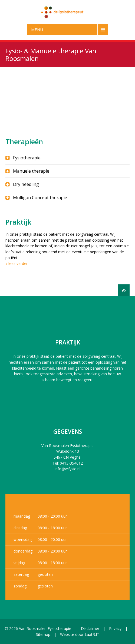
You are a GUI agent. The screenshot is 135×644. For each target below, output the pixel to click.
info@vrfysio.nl (67, 469)
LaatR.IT (92, 634)
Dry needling (26, 184)
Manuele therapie (31, 171)
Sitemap (43, 634)
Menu (37, 29)
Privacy (115, 628)
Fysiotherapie (27, 158)
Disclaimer (90, 628)
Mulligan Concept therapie (40, 198)
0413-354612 (71, 463)
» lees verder (17, 263)
